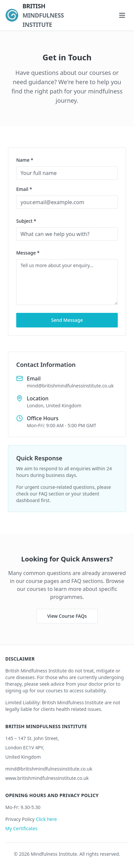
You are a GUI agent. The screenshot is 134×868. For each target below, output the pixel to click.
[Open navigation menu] (122, 15)
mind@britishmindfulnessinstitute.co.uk (49, 769)
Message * (28, 253)
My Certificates (21, 828)
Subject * (26, 221)
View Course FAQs (67, 616)
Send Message (67, 320)
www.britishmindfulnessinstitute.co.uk (47, 778)
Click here (46, 819)
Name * (25, 160)
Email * (24, 189)
